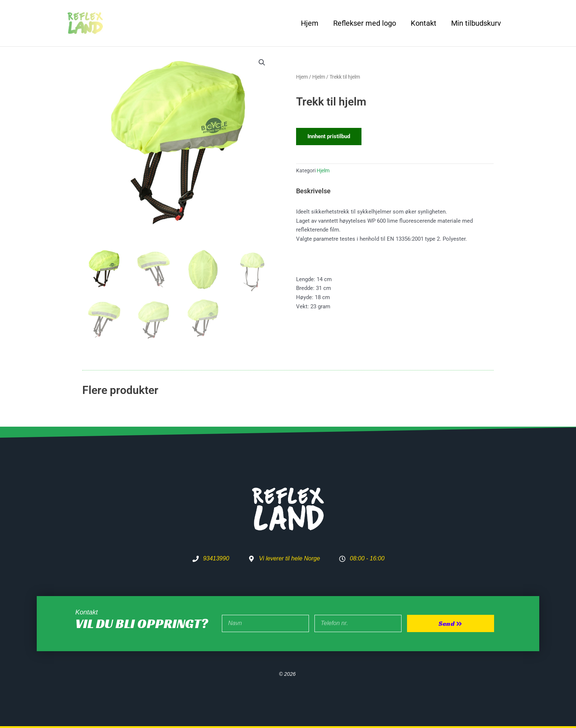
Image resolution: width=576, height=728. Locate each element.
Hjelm (319, 77)
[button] (262, 62)
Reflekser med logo (365, 23)
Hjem (310, 23)
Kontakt (424, 23)
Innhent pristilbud (329, 136)
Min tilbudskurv (476, 23)
